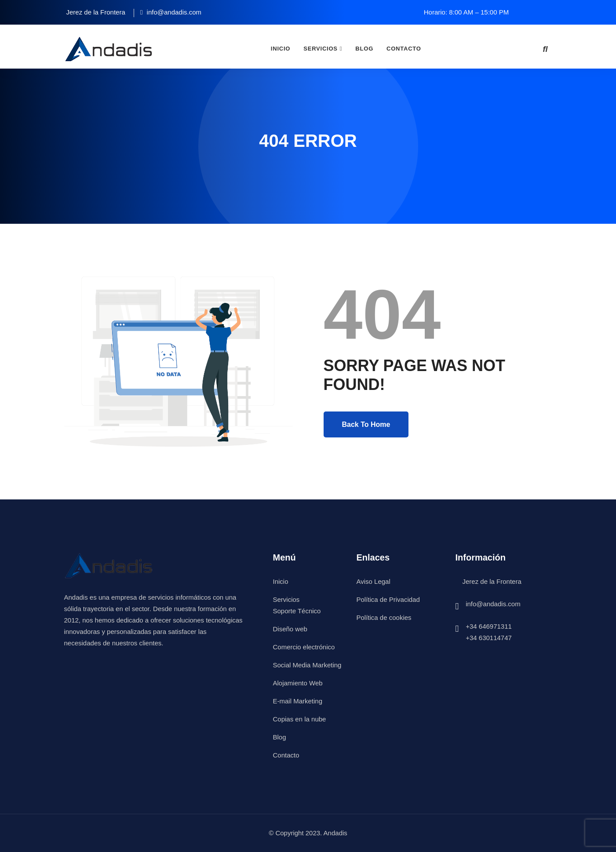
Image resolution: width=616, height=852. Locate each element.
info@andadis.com (493, 604)
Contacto (404, 49)
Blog (364, 49)
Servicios (321, 49)
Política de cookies (384, 617)
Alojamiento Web (298, 683)
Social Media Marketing (307, 665)
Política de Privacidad (388, 599)
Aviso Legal (374, 581)
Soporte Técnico (297, 611)
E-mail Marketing (298, 701)
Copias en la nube (300, 719)
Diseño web (290, 629)
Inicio (281, 49)
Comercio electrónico (304, 647)
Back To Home (366, 424)
